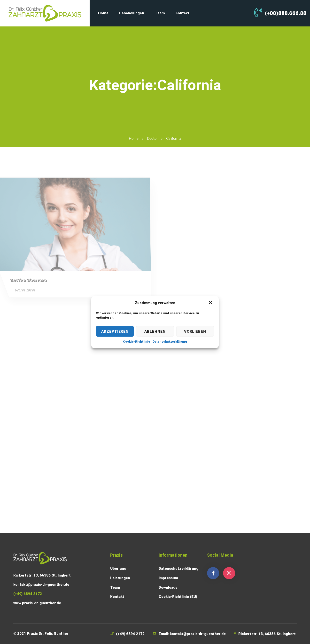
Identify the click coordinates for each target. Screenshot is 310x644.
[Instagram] (229, 573)
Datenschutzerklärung (170, 342)
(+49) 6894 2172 (130, 634)
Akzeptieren (115, 331)
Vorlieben (195, 331)
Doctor (152, 139)
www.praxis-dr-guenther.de (37, 603)
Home (134, 139)
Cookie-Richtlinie (137, 342)
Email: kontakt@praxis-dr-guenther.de (192, 634)
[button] (211, 303)
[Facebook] (213, 573)
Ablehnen (155, 331)
